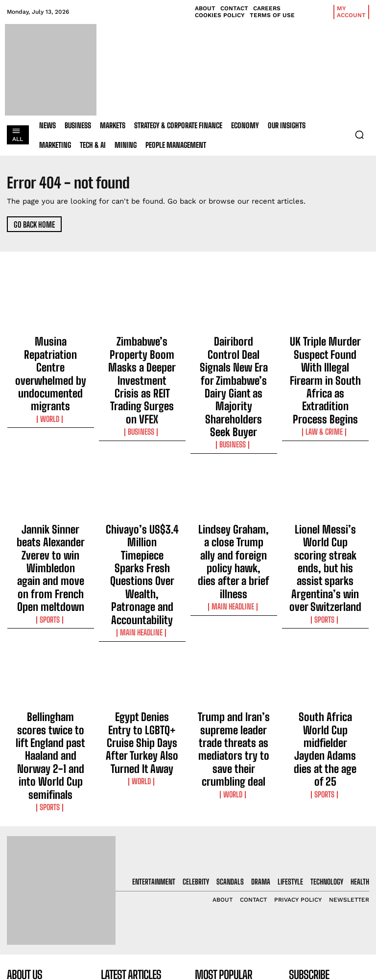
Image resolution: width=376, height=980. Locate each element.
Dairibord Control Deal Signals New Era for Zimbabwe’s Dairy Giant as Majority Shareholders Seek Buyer (234, 357)
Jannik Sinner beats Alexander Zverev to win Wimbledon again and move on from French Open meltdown (51, 485)
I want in (329, 849)
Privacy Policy (319, 875)
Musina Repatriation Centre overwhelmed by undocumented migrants (50, 348)
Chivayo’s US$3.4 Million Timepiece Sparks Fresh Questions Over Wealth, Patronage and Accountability (142, 485)
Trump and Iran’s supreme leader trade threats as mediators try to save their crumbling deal (234, 612)
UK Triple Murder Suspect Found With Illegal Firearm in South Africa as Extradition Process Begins (325, 357)
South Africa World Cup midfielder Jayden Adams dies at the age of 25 (325, 603)
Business (142, 376)
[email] (329, 826)
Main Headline (142, 513)
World (50, 367)
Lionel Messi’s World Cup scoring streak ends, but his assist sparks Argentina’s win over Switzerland (325, 485)
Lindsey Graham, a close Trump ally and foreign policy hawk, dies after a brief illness (234, 480)
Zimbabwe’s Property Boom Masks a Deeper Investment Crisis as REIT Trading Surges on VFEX (142, 352)
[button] (359, 135)
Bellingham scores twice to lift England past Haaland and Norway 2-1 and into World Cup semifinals (51, 612)
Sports (50, 513)
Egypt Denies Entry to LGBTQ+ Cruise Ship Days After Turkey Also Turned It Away (142, 607)
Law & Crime (325, 385)
